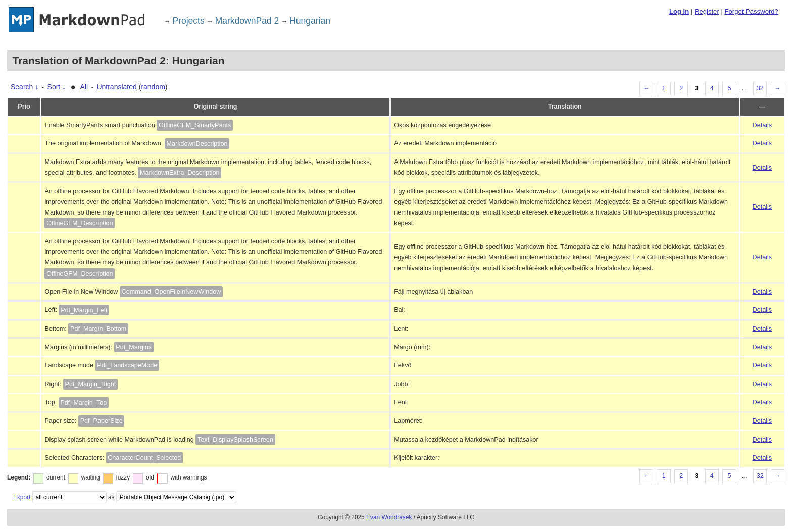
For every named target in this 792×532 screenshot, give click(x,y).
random (153, 87)
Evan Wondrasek (389, 517)
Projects (189, 21)
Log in (679, 11)
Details (762, 125)
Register (707, 11)
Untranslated (116, 87)
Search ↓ (24, 87)
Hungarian (310, 21)
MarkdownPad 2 (247, 21)
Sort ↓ (57, 87)
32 (760, 88)
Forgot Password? (751, 11)
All (84, 87)
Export (22, 497)
